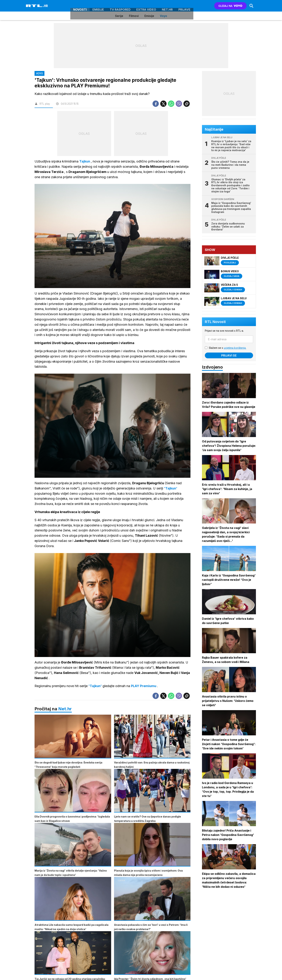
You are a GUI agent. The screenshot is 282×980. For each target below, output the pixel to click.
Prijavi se (229, 355)
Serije (119, 16)
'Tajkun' (95, 686)
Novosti (80, 6)
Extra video (146, 6)
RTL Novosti (215, 322)
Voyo (163, 16)
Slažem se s (228, 348)
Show (210, 250)
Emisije (98, 6)
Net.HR (167, 6)
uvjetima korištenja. (235, 348)
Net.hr (65, 709)
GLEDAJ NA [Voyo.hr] (230, 6)
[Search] (251, 6)
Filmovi (134, 16)
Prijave (184, 6)
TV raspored (120, 6)
